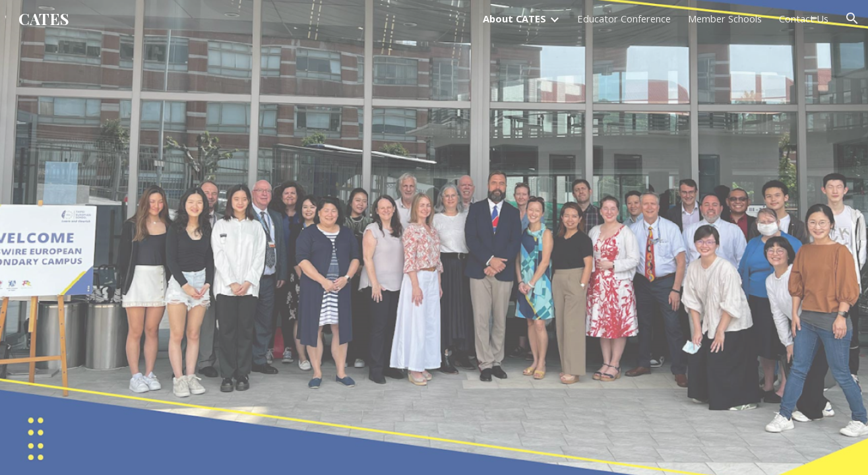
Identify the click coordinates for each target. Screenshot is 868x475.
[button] (852, 18)
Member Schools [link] (725, 18)
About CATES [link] (514, 18)
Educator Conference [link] (624, 18)
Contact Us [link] (804, 18)
